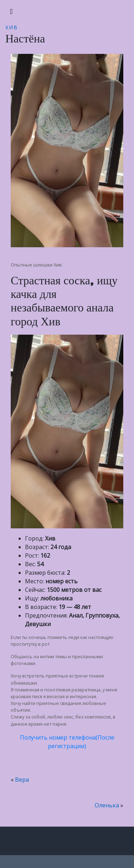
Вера (22, 780)
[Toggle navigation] (11, 11)
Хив (12, 27)
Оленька (107, 805)
